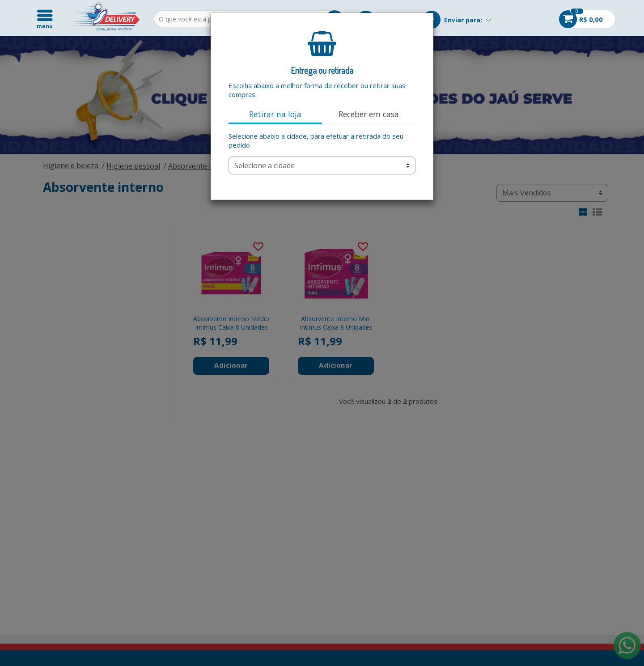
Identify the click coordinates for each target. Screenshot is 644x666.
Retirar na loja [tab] (275, 114)
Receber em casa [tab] (369, 114)
